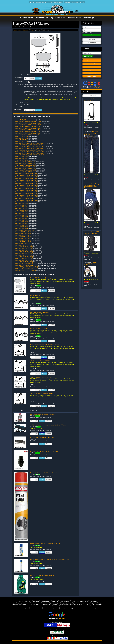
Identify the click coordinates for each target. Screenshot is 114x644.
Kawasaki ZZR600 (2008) (22, 229)
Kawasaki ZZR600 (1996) (22, 208)
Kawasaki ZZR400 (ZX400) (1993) (24, 245)
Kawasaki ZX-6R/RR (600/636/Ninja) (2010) (26, 198)
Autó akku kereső (92, 76)
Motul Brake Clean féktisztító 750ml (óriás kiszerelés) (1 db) (46, 473)
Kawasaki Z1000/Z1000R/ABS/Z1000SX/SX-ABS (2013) (30, 148)
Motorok (87, 18)
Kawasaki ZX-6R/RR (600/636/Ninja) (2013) (26, 264)
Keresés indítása (88, 56)
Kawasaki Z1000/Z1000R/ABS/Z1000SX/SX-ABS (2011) (30, 145)
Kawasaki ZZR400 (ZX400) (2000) (24, 257)
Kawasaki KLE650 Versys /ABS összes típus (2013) (28, 133)
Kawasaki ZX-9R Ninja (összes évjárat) (25, 230)
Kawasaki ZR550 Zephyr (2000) (23, 244)
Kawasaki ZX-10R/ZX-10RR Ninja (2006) (25, 165)
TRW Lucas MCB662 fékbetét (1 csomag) (41, 377)
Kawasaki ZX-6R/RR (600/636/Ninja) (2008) (26, 195)
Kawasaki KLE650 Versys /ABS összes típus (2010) (28, 128)
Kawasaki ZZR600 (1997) (22, 210)
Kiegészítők (55, 18)
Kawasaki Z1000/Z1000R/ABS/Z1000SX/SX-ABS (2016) (30, 153)
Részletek (51, 291)
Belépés (92, 35)
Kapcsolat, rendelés (41, 2)
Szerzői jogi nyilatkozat (73, 608)
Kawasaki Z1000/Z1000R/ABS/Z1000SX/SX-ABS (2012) (30, 147)
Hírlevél (50, 2)
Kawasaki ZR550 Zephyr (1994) (23, 234)
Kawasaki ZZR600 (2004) (22, 222)
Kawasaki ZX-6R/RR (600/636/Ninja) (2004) (26, 188)
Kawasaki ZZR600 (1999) (22, 214)
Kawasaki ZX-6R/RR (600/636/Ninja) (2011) (26, 200)
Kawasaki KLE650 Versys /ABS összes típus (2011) (28, 130)
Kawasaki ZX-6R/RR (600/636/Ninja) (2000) (26, 182)
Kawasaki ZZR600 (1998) (22, 212)
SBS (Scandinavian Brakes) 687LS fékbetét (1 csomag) (45, 361)
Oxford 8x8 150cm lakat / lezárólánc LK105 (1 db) (90, 263)
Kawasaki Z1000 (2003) (21, 137)
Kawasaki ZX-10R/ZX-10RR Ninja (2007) (25, 167)
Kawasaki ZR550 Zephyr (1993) (23, 232)
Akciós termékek (84, 601)
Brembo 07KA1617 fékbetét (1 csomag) (41, 278)
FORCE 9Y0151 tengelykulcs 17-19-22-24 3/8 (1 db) (44, 451)
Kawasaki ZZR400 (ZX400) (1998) (24, 254)
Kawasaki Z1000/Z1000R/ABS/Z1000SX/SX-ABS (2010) (30, 143)
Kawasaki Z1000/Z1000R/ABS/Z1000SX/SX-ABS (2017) (30, 155)
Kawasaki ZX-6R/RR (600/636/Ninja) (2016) (26, 269)
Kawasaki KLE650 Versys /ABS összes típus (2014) (28, 135)
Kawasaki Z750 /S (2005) (22, 158)
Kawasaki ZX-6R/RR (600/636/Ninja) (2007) (26, 193)
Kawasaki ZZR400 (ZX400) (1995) (24, 249)
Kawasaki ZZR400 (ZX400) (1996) (24, 250)
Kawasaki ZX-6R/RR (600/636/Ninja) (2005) (26, 190)
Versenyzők (75, 2)
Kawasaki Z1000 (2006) (21, 142)
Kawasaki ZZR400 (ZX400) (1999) (24, 255)
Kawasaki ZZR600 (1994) (22, 205)
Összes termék (17, 30)
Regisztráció (92, 40)
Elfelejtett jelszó (92, 43)
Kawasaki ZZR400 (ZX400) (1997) (24, 252)
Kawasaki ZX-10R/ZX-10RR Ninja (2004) (25, 162)
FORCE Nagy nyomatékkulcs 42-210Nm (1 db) (42, 437)
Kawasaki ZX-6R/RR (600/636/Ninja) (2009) (26, 197)
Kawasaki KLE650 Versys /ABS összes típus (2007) (28, 123)
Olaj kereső (92, 70)
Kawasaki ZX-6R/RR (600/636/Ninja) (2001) (26, 183)
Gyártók (82, 2)
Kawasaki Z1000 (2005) (21, 140)
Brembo (26, 102)
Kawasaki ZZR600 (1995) (22, 207)
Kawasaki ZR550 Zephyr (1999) (23, 242)
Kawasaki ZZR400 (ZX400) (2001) (24, 259)
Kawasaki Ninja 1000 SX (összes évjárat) (26, 270)
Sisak (64, 18)
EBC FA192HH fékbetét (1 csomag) (40, 312)
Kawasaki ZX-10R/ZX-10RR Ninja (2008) (25, 168)
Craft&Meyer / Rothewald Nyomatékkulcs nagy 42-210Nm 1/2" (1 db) (48, 425)
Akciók (79, 18)
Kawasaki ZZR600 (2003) (22, 220)
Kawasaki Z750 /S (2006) (22, 160)
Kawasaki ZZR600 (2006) (22, 225)
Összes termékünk (92, 61)
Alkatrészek (28, 18)
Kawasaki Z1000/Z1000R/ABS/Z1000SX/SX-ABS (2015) (30, 152)
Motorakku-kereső (35, 605)
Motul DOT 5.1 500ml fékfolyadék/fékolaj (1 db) (43, 414)
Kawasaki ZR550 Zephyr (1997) (23, 239)
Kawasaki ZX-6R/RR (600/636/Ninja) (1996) (26, 175)
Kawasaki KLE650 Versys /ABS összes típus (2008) (28, 125)
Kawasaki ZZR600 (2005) (22, 224)
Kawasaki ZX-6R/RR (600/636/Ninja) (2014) (26, 265)
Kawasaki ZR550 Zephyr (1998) (23, 240)
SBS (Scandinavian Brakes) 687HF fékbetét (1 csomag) (45, 345)
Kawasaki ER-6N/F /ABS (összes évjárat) (26, 120)
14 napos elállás (97, 608)
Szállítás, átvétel (58, 2)
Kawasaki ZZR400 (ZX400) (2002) (24, 260)
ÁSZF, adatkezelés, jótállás (51, 608)
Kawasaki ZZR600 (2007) (22, 227)
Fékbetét (33, 30)
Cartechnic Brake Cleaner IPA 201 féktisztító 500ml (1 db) (45, 544)
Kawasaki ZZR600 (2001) (22, 217)
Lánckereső (92, 67)
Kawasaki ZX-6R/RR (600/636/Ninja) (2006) (26, 192)
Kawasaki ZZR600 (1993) (22, 204)
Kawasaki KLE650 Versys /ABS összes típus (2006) (28, 122)
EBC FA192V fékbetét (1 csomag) (39, 328)
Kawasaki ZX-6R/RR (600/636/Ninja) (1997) (26, 177)
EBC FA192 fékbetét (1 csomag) (39, 296)
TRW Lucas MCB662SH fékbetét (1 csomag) (42, 394)
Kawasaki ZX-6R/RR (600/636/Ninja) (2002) (26, 185)
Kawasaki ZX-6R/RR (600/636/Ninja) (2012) (26, 202)
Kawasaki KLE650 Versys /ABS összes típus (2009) (28, 127)
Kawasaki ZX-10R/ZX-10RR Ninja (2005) (25, 163)
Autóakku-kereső (46, 605)
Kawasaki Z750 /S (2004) (22, 157)
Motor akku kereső (92, 73)
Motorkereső (92, 64)
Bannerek (39, 608)
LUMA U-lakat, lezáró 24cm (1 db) (91, 100)
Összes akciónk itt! (92, 96)
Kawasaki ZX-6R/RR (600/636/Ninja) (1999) (26, 180)
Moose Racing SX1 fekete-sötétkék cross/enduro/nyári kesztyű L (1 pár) (91, 186)
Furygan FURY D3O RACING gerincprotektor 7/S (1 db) (91, 233)
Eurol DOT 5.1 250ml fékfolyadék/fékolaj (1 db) (42, 575)
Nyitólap (32, 2)
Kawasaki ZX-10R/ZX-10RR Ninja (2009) (25, 170)
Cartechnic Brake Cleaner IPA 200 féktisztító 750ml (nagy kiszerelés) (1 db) (50, 560)
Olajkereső (16, 605)
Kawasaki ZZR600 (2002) (22, 219)
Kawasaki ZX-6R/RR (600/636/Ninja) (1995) (26, 173)
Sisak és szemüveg (65, 601)
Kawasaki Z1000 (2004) (21, 138)
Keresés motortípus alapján (24, 601)
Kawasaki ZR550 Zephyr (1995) (23, 235)
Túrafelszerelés (41, 18)
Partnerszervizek (86, 608)
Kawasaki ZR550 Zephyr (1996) (23, 237)
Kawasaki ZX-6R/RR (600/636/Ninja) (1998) (26, 178)
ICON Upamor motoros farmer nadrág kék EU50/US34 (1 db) (91, 133)
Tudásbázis (67, 2)
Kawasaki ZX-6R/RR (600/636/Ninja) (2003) (26, 187)
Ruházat (71, 18)
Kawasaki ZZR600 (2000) (22, 215)
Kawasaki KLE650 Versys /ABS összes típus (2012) (28, 132)
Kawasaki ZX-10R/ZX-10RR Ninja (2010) (25, 172)
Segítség (63, 608)
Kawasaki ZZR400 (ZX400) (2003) (24, 262)
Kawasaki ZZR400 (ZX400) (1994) (24, 247)
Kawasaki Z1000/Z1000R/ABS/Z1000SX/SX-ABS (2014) (30, 150)
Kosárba (39, 78)
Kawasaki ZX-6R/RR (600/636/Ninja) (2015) (26, 267)
